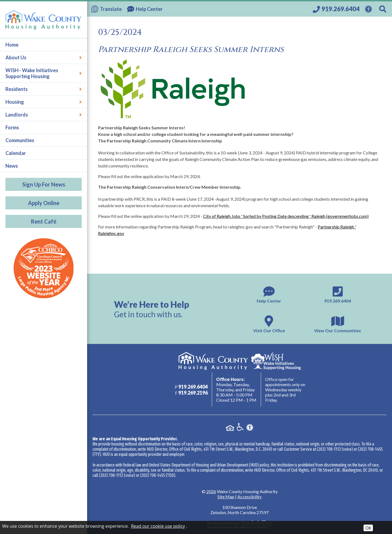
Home (12, 45)
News (12, 166)
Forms (12, 127)
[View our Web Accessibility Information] (369, 8)
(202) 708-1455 (370, 449)
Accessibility (249, 497)
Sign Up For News (44, 184)
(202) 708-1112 (329, 449)
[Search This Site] (384, 9)
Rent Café (44, 221)
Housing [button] (44, 102)
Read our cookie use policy (158, 526)
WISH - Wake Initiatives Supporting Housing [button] (44, 73)
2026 (211, 491)
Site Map (226, 497)
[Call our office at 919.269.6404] (336, 9)
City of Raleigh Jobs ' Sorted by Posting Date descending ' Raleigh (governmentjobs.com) (286, 216)
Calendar (16, 153)
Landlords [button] (44, 115)
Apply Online (44, 203)
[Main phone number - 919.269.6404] (338, 294)
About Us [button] (44, 57)
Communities (20, 140)
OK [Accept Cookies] (368, 528)
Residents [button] (44, 89)
